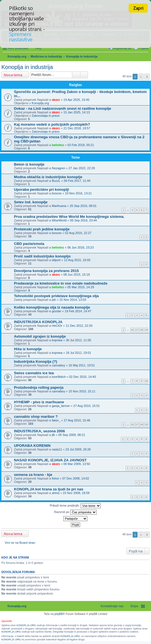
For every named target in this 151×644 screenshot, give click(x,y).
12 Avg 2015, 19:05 (77, 260)
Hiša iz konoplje (28, 349)
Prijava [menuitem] (143, 48)
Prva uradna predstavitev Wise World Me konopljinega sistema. (69, 217)
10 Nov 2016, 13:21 (78, 193)
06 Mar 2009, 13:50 (77, 464)
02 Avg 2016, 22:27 (78, 233)
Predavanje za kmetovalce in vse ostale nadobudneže (61, 283)
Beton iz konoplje (29, 164)
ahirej (56, 493)
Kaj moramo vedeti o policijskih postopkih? (52, 124)
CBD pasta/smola (29, 244)
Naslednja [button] (147, 77)
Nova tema (13, 75)
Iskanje (76, 75)
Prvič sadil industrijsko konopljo (42, 256)
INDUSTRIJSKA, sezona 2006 (39, 431)
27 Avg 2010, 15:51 (87, 406)
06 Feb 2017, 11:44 (77, 181)
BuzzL (56, 181)
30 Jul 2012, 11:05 (79, 340)
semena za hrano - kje (33, 475)
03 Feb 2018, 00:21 (81, 145)
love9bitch (59, 377)
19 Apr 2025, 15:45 (76, 100)
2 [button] (141, 77)
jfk (53, 435)
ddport (56, 260)
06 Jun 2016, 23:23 (80, 247)
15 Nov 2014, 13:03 (73, 300)
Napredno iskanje (84, 75)
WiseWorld (59, 220)
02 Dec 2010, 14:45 (83, 377)
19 (146, 330)
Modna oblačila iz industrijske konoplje (48, 177)
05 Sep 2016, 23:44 (83, 220)
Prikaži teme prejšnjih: (75, 506)
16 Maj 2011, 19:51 (82, 365)
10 (146, 381)
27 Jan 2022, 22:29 (82, 168)
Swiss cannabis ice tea (34, 373)
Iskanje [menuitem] (146, 57)
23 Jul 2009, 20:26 (78, 449)
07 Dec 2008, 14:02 (76, 478)
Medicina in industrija (46, 56)
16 (132, 330)
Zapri (138, 8)
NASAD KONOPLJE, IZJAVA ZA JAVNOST (50, 460)
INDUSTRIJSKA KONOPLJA (38, 322)
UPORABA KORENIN (32, 446)
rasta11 (57, 449)
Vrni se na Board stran (20, 543)
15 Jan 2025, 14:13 (76, 112)
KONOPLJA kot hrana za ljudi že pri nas (49, 489)
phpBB (59, 614)
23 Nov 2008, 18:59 (76, 493)
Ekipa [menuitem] (134, 606)
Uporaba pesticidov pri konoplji (41, 189)
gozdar (57, 311)
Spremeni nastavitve (21, 37)
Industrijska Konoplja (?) (36, 362)
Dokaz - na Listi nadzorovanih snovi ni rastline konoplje (63, 108)
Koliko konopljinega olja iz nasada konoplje (52, 307)
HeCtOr (57, 326)
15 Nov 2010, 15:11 (82, 391)
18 (142, 330)
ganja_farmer (61, 406)
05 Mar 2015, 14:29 (81, 287)
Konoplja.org (17, 56)
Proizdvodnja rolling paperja (39, 387)
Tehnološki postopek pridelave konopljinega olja (56, 296)
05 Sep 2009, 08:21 (72, 435)
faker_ (56, 420)
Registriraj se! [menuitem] (122, 48)
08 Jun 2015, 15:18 (76, 275)
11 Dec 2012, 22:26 (79, 326)
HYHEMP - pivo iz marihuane (39, 402)
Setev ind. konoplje (31, 202)
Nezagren (59, 168)
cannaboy (59, 365)
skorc (56, 100)
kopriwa (57, 340)
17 (137, 330)
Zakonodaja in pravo (46, 116)
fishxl (55, 478)
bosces (57, 193)
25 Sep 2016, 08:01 (83, 206)
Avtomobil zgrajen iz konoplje (40, 336)
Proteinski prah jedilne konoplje (42, 229)
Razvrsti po (75, 512)
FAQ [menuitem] (38, 48)
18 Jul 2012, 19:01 (79, 353)
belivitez (58, 145)
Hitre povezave (18, 48)
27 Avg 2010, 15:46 (77, 420)
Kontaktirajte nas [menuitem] (112, 606)
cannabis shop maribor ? (36, 417)
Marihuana (59, 206)
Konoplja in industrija (82, 56)
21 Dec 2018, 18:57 (77, 128)
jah (54, 300)
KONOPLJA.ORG (26, 625)
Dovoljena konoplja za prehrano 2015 (46, 271)
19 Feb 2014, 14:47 (78, 311)
